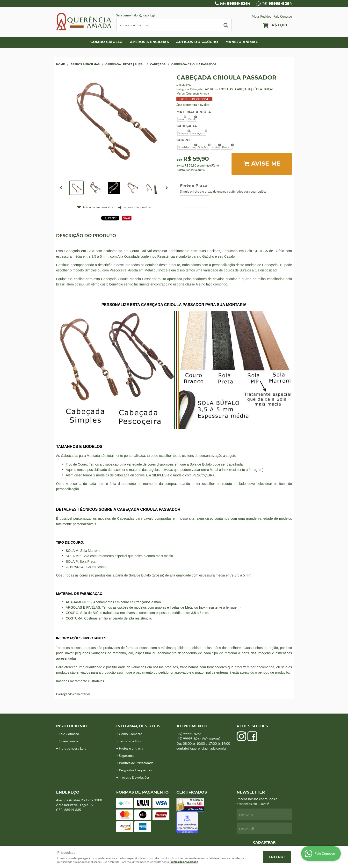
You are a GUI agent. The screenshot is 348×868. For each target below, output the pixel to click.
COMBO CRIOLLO (107, 42)
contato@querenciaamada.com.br (202, 748)
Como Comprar (130, 734)
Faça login (149, 15)
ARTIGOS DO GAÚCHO (197, 42)
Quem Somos (68, 741)
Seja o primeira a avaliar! (193, 105)
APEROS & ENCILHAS (150, 42)
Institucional (72, 726)
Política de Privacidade (136, 763)
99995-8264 (235, 4)
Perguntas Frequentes (135, 770)
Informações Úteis (138, 726)
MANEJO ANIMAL (242, 42)
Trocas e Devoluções (134, 777)
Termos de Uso (130, 741)
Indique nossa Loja (72, 748)
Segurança (127, 756)
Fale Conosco (283, 17)
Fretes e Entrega (131, 748)
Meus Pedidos (261, 17)
